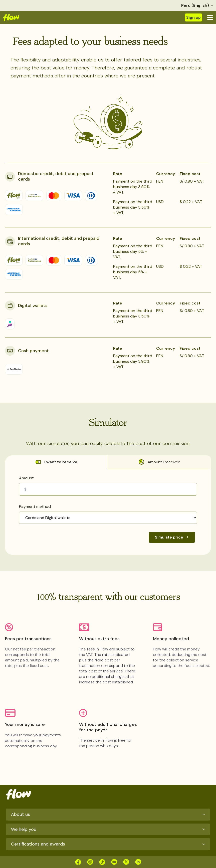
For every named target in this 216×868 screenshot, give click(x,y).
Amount (26, 478)
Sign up (193, 17)
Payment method (35, 506)
